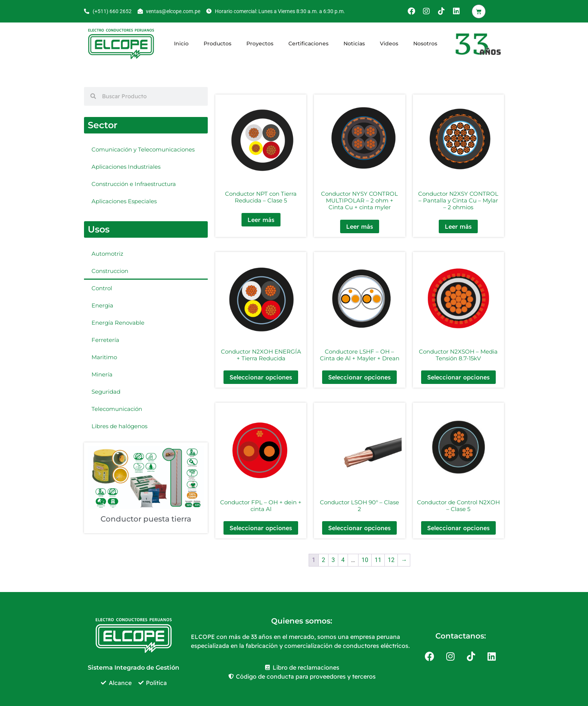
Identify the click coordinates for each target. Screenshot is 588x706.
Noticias (354, 43)
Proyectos (260, 43)
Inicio (181, 43)
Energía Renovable (118, 323)
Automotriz (107, 254)
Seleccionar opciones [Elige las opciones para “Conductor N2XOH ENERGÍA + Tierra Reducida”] (261, 377)
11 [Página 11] (378, 560)
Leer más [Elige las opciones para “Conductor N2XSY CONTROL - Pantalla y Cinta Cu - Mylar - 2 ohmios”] (458, 226)
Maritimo (104, 357)
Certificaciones (308, 43)
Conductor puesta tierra (146, 519)
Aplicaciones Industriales (126, 167)
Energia (102, 305)
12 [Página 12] (391, 560)
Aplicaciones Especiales (124, 201)
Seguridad (106, 392)
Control (102, 288)
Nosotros (425, 43)
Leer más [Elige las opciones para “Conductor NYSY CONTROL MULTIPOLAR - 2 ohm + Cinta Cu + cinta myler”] (360, 226)
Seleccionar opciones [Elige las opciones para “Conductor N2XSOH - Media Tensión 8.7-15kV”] (458, 377)
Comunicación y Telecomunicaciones (143, 149)
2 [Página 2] (323, 560)
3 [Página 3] (333, 560)
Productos (217, 43)
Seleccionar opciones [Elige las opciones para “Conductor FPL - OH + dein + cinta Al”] (261, 528)
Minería (102, 374)
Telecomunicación (117, 409)
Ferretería (105, 340)
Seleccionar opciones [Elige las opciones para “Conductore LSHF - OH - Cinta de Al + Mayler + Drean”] (359, 377)
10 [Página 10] (365, 560)
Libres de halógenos (119, 426)
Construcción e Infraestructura (134, 184)
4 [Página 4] (343, 560)
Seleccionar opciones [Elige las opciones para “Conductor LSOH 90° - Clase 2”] (359, 528)
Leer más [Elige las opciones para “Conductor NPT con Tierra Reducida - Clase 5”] (261, 220)
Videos (389, 43)
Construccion (110, 271)
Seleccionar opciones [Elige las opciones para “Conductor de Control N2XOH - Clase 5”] (458, 528)
